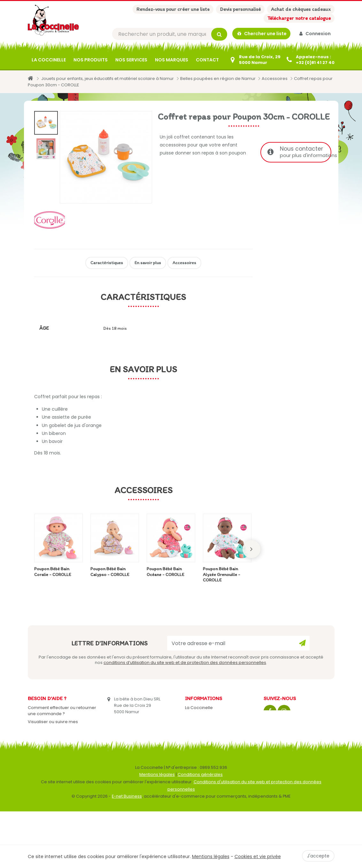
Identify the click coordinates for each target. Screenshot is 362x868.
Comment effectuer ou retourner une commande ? (62, 711)
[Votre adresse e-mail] (238, 644)
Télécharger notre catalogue (299, 18)
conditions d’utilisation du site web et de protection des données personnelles (185, 663)
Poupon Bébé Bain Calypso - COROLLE (110, 572)
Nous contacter (299, 153)
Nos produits (91, 60)
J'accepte (318, 856)
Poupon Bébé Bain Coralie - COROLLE (53, 572)
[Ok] (302, 644)
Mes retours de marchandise (58, 736)
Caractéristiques (107, 263)
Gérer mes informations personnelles (53, 761)
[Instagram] (284, 712)
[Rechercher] (170, 34)
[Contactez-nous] (255, 60)
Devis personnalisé (240, 9)
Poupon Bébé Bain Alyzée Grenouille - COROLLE (222, 575)
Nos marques (172, 60)
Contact (207, 60)
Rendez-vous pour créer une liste (173, 9)
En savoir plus (148, 263)
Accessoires (184, 263)
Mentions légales (157, 831)
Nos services (131, 60)
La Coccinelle (49, 60)
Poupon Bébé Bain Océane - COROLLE (166, 572)
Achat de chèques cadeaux (301, 9)
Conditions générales (200, 831)
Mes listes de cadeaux (51, 773)
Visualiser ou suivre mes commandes (53, 725)
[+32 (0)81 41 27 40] (310, 60)
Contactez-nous (202, 716)
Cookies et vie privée (258, 856)
